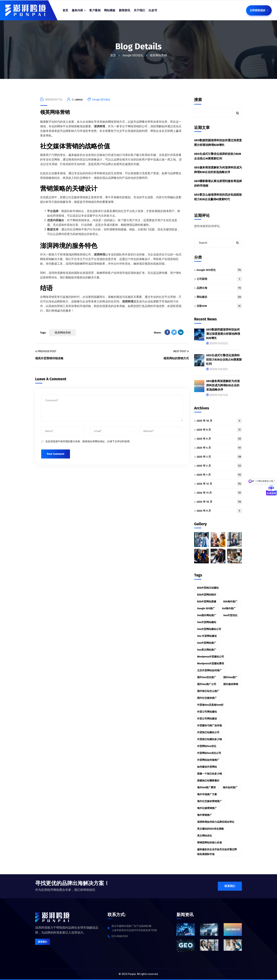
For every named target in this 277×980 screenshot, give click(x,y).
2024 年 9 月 (219, 511)
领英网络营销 (55, 112)
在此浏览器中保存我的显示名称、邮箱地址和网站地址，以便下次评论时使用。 (89, 441)
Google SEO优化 (133, 55)
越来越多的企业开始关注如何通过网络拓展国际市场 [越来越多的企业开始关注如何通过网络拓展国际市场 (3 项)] (217, 852)
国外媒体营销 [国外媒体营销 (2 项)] (231, 684)
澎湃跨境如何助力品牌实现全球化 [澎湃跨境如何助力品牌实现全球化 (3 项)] (216, 822)
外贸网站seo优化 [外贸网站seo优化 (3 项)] (207, 746)
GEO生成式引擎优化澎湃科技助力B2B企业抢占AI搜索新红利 (218, 156)
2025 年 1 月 (219, 475)
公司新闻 (219, 279)
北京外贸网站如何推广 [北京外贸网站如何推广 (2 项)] (210, 670)
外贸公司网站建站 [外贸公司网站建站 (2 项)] (207, 712)
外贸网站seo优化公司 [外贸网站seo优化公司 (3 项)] (209, 753)
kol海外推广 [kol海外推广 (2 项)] (229, 608)
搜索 (198, 100)
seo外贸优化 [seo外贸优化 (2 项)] (230, 615)
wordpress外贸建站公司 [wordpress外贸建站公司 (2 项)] (211, 657)
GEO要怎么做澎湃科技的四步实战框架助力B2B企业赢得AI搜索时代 (218, 197)
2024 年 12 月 (219, 484)
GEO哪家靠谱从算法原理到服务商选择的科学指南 (218, 183)
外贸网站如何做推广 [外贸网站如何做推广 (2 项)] (208, 760)
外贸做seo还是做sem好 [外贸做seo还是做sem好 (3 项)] (210, 705)
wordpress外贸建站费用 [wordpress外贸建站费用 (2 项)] (211, 664)
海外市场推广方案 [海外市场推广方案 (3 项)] (207, 794)
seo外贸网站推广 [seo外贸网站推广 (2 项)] (207, 643)
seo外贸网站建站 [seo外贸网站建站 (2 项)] (207, 622)
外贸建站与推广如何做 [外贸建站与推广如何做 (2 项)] (210, 726)
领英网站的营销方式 (176, 358)
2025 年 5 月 (219, 439)
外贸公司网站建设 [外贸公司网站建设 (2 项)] (207, 719)
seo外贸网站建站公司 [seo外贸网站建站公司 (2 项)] (209, 629)
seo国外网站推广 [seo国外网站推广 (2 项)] (207, 615)
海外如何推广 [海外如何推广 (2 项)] (230, 787)
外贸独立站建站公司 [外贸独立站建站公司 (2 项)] (208, 732)
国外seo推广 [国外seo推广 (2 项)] (230, 677)
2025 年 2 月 (219, 466)
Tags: (43, 333)
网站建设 (219, 297)
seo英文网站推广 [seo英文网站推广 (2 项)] (207, 650)
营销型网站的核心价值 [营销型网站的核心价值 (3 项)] (210, 843)
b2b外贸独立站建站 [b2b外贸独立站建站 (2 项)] (208, 588)
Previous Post (46, 352)
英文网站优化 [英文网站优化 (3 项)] (205, 836)
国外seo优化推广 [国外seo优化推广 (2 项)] (207, 677)
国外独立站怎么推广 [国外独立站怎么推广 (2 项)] (208, 691)
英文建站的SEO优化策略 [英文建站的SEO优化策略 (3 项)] (210, 829)
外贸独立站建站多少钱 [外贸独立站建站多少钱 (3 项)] (210, 739)
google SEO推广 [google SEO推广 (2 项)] (206, 608)
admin (79, 100)
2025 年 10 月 (219, 421)
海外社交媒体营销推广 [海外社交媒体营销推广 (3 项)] (210, 801)
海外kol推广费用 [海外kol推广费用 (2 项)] (206, 787)
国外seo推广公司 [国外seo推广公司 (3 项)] (207, 684)
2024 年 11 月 (219, 493)
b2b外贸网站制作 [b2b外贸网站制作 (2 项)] (207, 595)
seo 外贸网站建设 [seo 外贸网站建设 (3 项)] (207, 636)
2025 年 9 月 (219, 430)
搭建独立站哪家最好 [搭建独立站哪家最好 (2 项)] (208, 781)
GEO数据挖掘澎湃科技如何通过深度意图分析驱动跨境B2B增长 (218, 143)
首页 (113, 55)
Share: (157, 333)
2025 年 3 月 (219, 457)
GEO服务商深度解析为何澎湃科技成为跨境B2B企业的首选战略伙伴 (218, 170)
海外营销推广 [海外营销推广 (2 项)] (205, 815)
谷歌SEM (219, 306)
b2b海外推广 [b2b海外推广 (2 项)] (230, 602)
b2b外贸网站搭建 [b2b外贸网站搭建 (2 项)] (207, 602)
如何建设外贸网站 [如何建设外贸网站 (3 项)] (207, 767)
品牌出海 (219, 288)
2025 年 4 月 (219, 448)
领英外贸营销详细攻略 (49, 358)
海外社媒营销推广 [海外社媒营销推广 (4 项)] (207, 808)
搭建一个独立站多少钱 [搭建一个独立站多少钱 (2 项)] (210, 774)
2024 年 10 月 (219, 502)
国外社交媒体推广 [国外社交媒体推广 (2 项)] (207, 698)
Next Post (181, 352)
